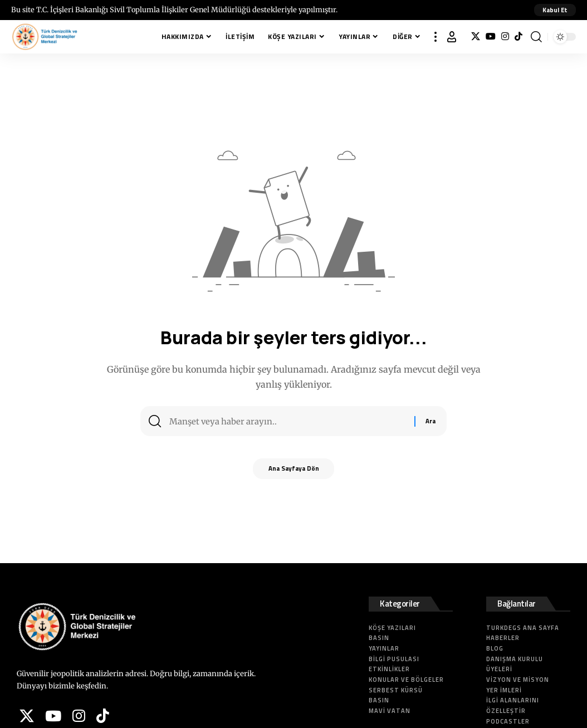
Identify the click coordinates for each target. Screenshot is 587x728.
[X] (476, 36)
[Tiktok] (518, 36)
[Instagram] (505, 36)
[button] (554, 10)
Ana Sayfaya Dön (294, 472)
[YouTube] (491, 36)
